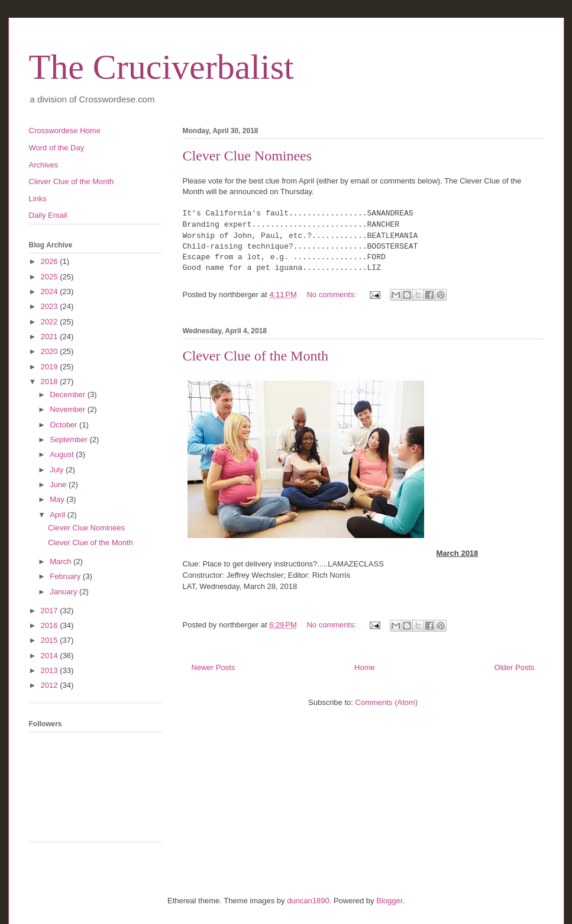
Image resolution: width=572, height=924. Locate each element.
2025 (51, 277)
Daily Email (48, 215)
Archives (44, 165)
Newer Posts (214, 667)
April (59, 515)
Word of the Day (57, 148)
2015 (51, 640)
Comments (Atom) (387, 702)
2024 (51, 292)
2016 (51, 625)
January (64, 592)
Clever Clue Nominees (248, 156)
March (62, 561)
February (66, 576)
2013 (51, 670)
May (58, 499)
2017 (51, 611)
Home (365, 667)
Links (38, 199)
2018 (51, 381)
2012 (51, 685)
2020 (51, 351)
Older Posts (515, 667)
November (69, 409)
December (69, 395)
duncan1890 (308, 901)
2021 (51, 337)
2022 (51, 322)
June (59, 484)
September (70, 440)
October (64, 425)
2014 (51, 656)
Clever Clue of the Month (256, 356)
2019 (51, 367)
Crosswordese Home (65, 131)
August (63, 454)
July (58, 470)
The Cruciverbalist (161, 67)
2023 (51, 306)
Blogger (389, 901)
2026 (51, 261)
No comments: (332, 294)
